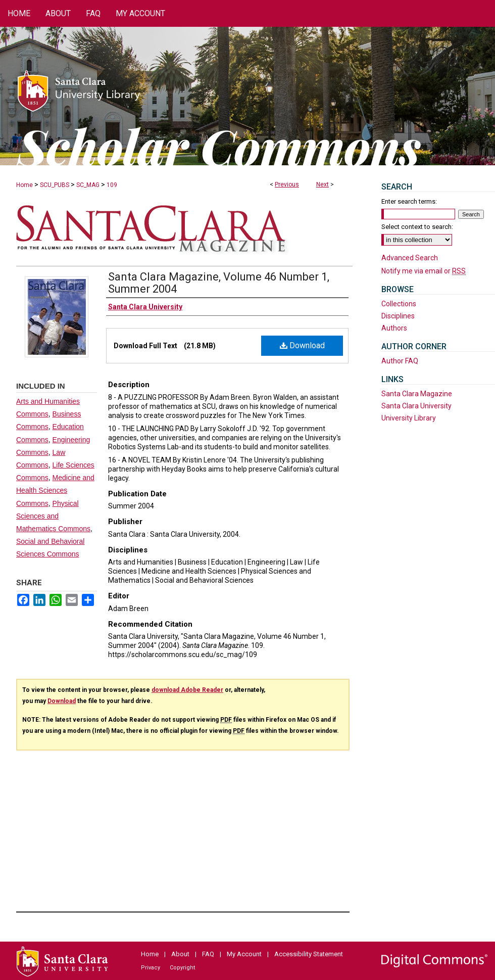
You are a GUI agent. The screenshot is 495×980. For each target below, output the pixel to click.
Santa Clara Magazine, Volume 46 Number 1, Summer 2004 (219, 283)
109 (112, 185)
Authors (394, 328)
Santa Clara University (416, 406)
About (180, 954)
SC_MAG (88, 185)
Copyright (182, 968)
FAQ (208, 954)
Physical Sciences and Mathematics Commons (53, 516)
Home (24, 185)
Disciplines (398, 316)
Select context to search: (417, 227)
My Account (244, 954)
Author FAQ (400, 361)
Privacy (151, 968)
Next (323, 184)
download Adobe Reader (187, 690)
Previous (287, 184)
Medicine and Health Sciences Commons (55, 490)
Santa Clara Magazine (417, 394)
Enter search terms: (409, 201)
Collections (399, 304)
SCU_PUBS (55, 185)
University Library (409, 418)
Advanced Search (410, 258)
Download (302, 345)
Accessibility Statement (309, 954)
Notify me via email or (424, 271)
